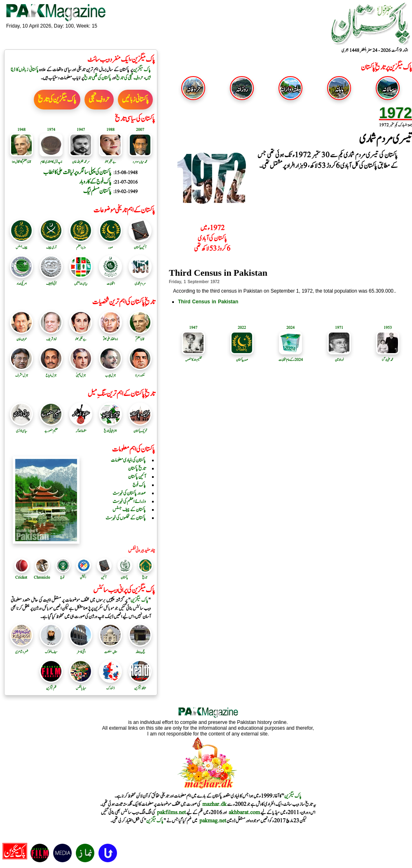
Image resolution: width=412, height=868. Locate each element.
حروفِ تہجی (99, 100)
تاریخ (145, 577)
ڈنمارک (110, 685)
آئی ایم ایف (51, 281)
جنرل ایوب (110, 372)
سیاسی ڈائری (21, 428)
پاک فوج (139, 485)
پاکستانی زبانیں (135, 100)
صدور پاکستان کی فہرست (129, 493)
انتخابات (110, 281)
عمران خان (21, 336)
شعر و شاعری (21, 649)
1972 (396, 113)
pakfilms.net (171, 812)
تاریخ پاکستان (137, 468)
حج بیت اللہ (140, 649)
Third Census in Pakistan (208, 302)
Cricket (21, 577)
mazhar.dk (214, 804)
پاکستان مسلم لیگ (97, 191)
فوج (62, 577)
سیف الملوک (51, 649)
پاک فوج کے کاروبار (95, 182)
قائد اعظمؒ (140, 336)
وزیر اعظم (81, 244)
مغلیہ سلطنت (110, 649)
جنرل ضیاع (51, 372)
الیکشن (83, 577)
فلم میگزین (51, 685)
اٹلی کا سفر (81, 649)
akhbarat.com (244, 812)
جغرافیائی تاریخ (110, 428)
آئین (104, 577)
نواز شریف (51, 336)
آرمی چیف (51, 244)
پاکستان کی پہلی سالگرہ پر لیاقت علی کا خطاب (77, 172)
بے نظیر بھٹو (81, 336)
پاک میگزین (142, 70)
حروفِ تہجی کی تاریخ (130, 78)
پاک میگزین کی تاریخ (57, 100)
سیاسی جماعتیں (81, 281)
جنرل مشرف (21, 372)
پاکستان (124, 577)
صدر (110, 244)
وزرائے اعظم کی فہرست (129, 501)
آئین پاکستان (140, 244)
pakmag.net (213, 821)
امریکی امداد (21, 281)
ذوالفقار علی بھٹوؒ (110, 336)
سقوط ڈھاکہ (81, 428)
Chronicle (42, 577)
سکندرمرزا (140, 372)
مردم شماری (140, 281)
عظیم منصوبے (51, 428)
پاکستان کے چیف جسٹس (129, 510)
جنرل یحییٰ (81, 372)
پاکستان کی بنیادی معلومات (128, 460)
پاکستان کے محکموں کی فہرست (126, 518)
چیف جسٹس (21, 244)
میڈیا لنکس (81, 685)
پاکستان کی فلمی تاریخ (97, 78)
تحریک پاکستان (140, 428)
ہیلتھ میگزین (140, 685)
